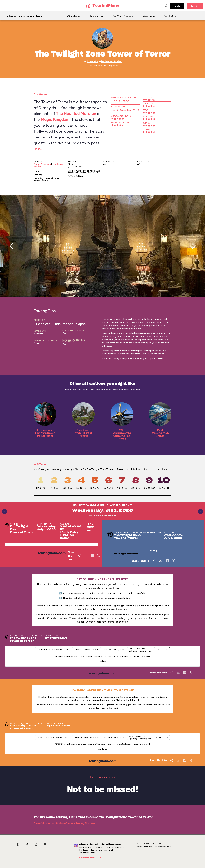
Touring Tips (96, 16)
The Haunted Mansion (76, 114)
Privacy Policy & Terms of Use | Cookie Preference (154, 847)
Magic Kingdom (55, 119)
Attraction (93, 61)
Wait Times (149, 16)
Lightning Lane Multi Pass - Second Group (47, 179)
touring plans (113, 351)
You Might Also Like (123, 16)
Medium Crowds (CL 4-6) (87, 650)
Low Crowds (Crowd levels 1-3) (53, 650)
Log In (177, 6)
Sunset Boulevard (42, 164)
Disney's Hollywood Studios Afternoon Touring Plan (64, 823)
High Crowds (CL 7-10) (115, 650)
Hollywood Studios (111, 61)
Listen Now (91, 858)
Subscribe (195, 6)
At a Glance (74, 16)
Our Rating (170, 16)
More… (38, 149)
